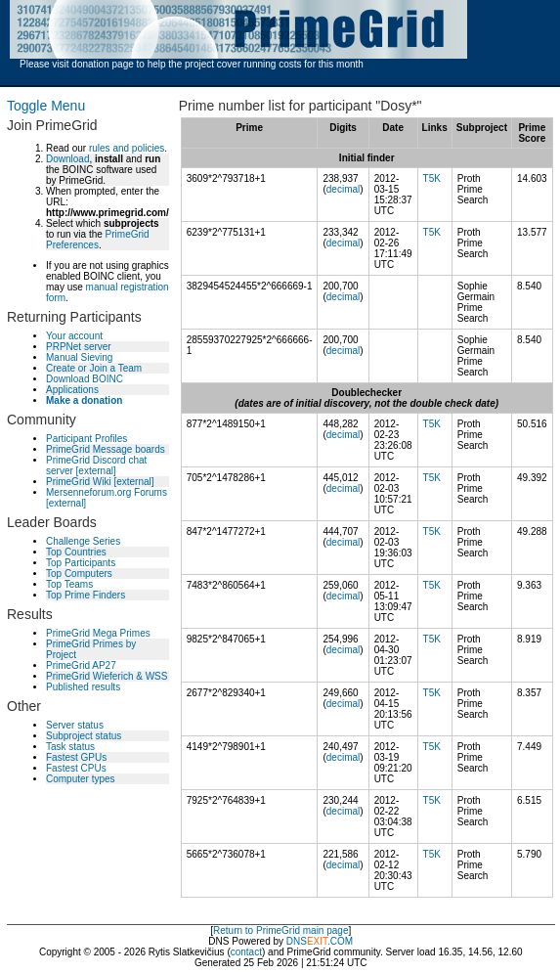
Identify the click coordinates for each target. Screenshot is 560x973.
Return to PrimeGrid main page (280, 930)
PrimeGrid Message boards (106, 449)
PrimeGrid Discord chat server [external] (96, 465)
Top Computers (79, 574)
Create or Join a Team (94, 368)
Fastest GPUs (76, 757)
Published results (83, 687)
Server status (75, 725)
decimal (343, 189)
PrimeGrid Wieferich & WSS (107, 676)
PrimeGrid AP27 (81, 665)
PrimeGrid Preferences (98, 240)
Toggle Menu (46, 106)
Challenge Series (83, 541)
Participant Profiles (86, 439)
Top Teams (69, 584)
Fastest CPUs (76, 768)
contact (246, 952)
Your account (74, 336)
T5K (432, 178)
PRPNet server (79, 347)
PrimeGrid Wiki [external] (100, 482)
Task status (70, 747)
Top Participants (81, 563)
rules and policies (127, 148)
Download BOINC (85, 379)
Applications (72, 390)
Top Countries (76, 552)
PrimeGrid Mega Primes (98, 633)
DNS (297, 941)
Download (67, 159)
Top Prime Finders (86, 595)
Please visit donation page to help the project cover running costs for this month (192, 64)
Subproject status (84, 736)
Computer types (81, 779)
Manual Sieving (79, 357)
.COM (330, 941)
